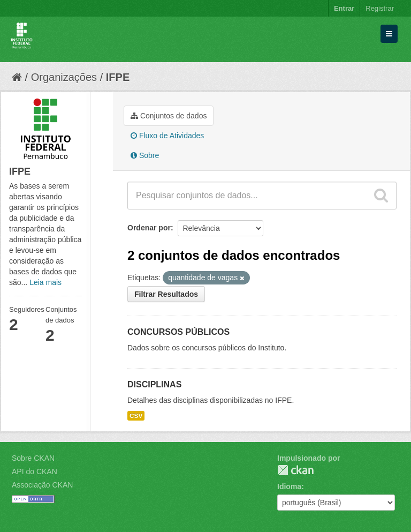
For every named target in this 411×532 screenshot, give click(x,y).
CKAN (295, 470)
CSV (136, 416)
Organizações (64, 77)
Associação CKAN (42, 485)
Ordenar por (149, 228)
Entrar (344, 8)
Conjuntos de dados (169, 116)
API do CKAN (35, 471)
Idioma (289, 486)
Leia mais (45, 282)
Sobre (145, 155)
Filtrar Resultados (166, 294)
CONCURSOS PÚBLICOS (178, 332)
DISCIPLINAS (154, 384)
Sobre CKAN (33, 458)
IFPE (118, 77)
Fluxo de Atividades (167, 136)
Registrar (380, 8)
